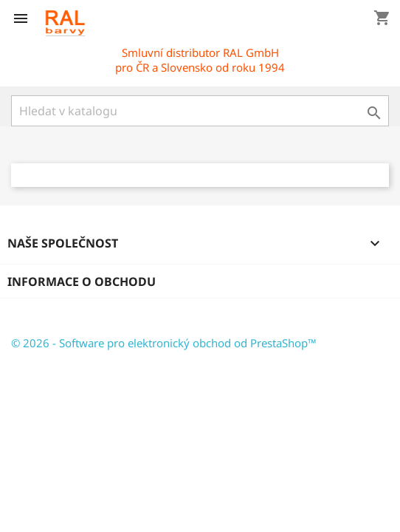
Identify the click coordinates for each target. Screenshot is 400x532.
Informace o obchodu (82, 282)
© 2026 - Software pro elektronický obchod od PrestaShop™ (164, 343)
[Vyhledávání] (200, 111)
